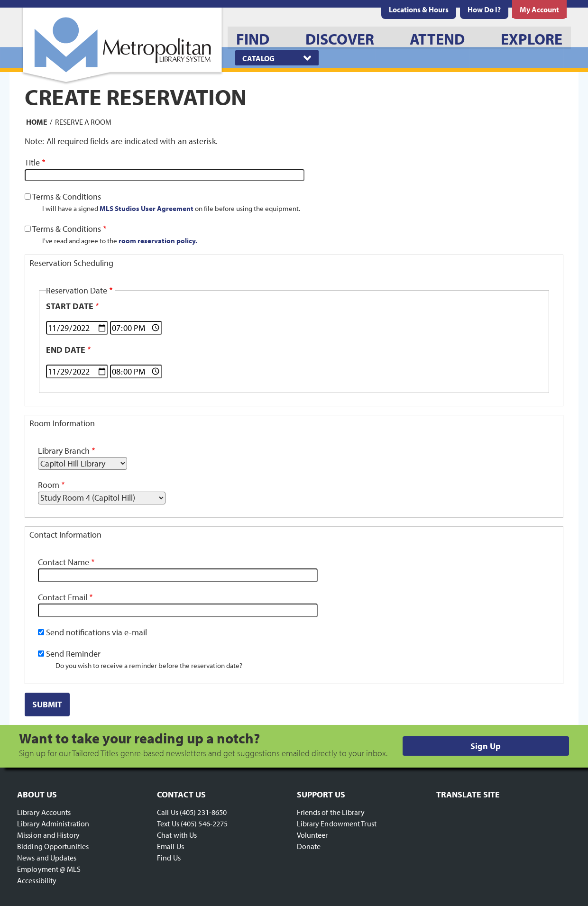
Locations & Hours (419, 9)
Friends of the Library (331, 812)
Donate (309, 846)
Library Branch (64, 451)
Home (37, 121)
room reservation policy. (158, 240)
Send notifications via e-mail (96, 632)
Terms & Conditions (67, 197)
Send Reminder (73, 654)
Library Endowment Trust (337, 824)
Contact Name (64, 562)
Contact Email (63, 597)
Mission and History (48, 835)
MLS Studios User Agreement (147, 208)
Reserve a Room (83, 121)
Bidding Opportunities (53, 846)
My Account (539, 9)
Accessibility (37, 880)
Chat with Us (177, 835)
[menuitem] (419, 9)
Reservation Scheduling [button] (71, 263)
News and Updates (47, 858)
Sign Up (486, 746)
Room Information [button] (62, 423)
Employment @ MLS (49, 869)
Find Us (169, 858)
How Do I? (484, 9)
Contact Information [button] (65, 535)
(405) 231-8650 (203, 812)
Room (49, 485)
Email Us (170, 846)
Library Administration (53, 824)
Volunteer (312, 835)
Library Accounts (44, 812)
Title (32, 162)
